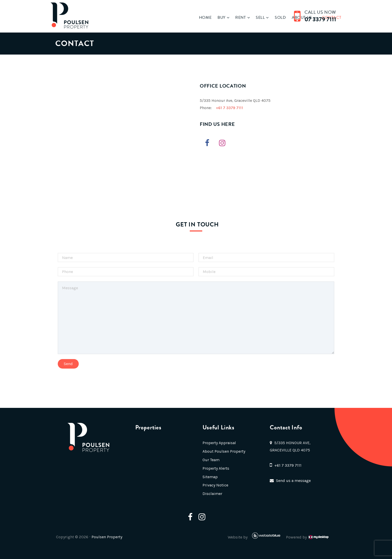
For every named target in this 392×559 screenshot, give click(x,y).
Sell (245, 18)
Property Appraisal (219, 443)
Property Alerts (215, 468)
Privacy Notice (215, 485)
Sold (265, 18)
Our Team (210, 460)
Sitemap (210, 477)
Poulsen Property (117, 537)
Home (190, 18)
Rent (225, 18)
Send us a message (294, 481)
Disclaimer (212, 494)
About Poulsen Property (223, 451)
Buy (206, 18)
